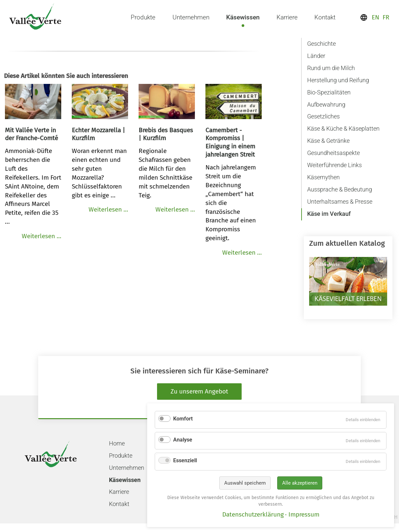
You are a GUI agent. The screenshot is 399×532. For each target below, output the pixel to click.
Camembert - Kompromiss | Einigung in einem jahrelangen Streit (230, 142)
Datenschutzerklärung (253, 514)
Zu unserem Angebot (199, 391)
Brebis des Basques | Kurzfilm (166, 134)
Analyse (183, 440)
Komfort (183, 419)
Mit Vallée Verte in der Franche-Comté (31, 134)
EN (375, 17)
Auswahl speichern (245, 483)
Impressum (304, 514)
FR (386, 17)
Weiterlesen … (41, 236)
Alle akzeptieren (300, 483)
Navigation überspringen (304, 37)
